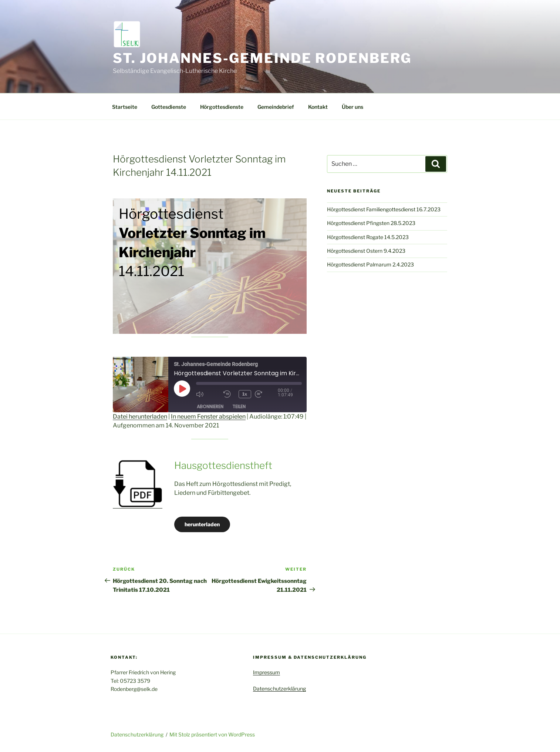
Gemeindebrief (276, 107)
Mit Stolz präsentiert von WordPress (212, 734)
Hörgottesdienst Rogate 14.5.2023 (368, 237)
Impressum (266, 672)
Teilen (239, 406)
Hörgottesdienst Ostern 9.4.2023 (366, 251)
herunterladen (202, 524)
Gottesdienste (169, 107)
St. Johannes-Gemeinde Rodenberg (262, 58)
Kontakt (318, 107)
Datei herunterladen (140, 417)
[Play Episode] (182, 389)
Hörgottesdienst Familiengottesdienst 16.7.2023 (384, 209)
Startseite (125, 107)
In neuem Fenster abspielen (208, 417)
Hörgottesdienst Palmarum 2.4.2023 (370, 264)
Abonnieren (210, 406)
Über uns (352, 107)
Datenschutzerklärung (279, 689)
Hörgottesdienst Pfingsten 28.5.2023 (371, 223)
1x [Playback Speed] (245, 394)
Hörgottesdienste (222, 107)
